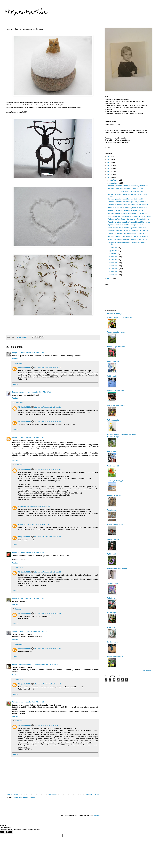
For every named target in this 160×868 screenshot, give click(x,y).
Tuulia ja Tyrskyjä (115, 481)
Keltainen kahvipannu (116, 405)
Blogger (97, 816)
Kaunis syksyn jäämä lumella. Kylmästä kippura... (130, 237)
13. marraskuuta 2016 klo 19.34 (48, 407)
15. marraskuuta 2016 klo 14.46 (48, 684)
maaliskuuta (114, 269)
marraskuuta (114, 183)
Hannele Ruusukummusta (22, 665)
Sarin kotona (18, 632)
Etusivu (52, 794)
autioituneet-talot (115, 525)
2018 (109, 172)
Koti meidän (112, 376)
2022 (109, 159)
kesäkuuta (113, 260)
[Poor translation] (9, 832)
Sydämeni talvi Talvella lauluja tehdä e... (127, 225)
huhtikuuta (114, 266)
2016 (109, 178)
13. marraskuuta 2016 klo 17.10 (38, 392)
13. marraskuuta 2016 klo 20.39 (48, 422)
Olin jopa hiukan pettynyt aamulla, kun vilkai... (130, 239)
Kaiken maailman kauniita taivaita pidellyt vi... (130, 186)
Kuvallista (112, 510)
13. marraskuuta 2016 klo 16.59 (31, 353)
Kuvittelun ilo (113, 466)
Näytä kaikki (147, 671)
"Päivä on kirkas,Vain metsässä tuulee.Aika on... (130, 205)
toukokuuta (114, 263)
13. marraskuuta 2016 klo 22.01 (48, 614)
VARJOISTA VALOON (114, 495)
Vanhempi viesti (92, 794)
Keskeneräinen (18, 392)
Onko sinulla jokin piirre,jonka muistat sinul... (130, 208)
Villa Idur (112, 452)
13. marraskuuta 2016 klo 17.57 (31, 438)
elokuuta (113, 254)
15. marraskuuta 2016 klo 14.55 (48, 725)
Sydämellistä (112, 583)
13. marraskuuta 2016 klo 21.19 (37, 506)
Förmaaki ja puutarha (116, 347)
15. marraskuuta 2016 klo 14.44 (48, 649)
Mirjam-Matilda (26, 12)
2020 (109, 166)
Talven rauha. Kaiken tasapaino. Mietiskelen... (129, 219)
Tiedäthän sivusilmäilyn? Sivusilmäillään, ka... (129, 222)
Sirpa (15, 553)
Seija (15, 353)
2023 (109, 157)
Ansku (15, 438)
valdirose (111, 627)
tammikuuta (114, 275)
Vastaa (15, 359)
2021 (109, 163)
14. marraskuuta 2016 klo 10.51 (45, 665)
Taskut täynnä (113, 540)
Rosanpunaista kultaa (116, 332)
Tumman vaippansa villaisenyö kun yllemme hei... (129, 202)
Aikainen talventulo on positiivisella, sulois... (130, 231)
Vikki (15, 702)
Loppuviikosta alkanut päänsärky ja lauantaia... (129, 214)
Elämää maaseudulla (115, 657)
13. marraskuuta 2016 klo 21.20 (37, 524)
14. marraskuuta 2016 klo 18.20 (31, 702)
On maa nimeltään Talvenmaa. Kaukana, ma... (127, 189)
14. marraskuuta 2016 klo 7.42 (36, 632)
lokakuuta (113, 248)
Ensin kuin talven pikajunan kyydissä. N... (127, 211)
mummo (15, 598)
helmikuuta (114, 272)
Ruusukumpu (112, 613)
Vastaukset (19, 364)
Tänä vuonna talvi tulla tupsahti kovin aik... (128, 228)
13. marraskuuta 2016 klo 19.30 (48, 368)
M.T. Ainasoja (113, 420)
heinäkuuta (114, 257)
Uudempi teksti (13, 794)
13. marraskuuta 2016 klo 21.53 (31, 598)
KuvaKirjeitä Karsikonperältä (120, 317)
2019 (109, 168)
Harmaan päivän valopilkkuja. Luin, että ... (127, 199)
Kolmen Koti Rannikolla (117, 569)
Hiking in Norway (114, 314)
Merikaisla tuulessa (116, 391)
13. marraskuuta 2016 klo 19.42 (48, 469)
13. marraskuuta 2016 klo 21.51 (48, 537)
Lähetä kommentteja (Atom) (24, 798)
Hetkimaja (111, 598)
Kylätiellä (112, 554)
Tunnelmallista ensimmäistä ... (128, 191)
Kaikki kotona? (113, 362)
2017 (109, 175)
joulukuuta (114, 180)
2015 (109, 279)
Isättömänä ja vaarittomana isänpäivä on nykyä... (130, 216)
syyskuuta (113, 251)
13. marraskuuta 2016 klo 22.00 (48, 572)
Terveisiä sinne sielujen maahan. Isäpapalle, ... (130, 234)
